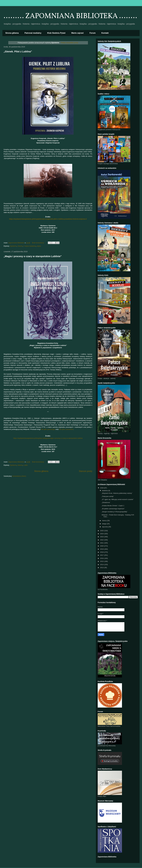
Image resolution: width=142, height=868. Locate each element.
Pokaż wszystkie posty (69, 43)
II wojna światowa (30, 246)
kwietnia (105, 491)
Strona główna (12, 33)
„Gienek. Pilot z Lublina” (18, 52)
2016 (102, 558)
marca (104, 521)
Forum (93, 33)
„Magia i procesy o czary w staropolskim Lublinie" (33, 256)
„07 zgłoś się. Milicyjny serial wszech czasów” (117, 499)
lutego (104, 524)
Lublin (26, 465)
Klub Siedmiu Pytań (56, 33)
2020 (102, 546)
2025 (102, 531)
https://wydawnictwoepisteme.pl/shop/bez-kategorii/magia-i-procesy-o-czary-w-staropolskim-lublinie (48, 438)
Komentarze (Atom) (19, 476)
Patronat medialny (33, 33)
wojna (39, 246)
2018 (102, 552)
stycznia (105, 527)
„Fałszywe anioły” (108, 496)
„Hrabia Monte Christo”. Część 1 (113, 506)
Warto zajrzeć (77, 33)
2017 (102, 555)
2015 (102, 561)
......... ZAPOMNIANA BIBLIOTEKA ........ (70, 16)
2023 (102, 537)
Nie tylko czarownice (66, 429)
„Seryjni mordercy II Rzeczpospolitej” (114, 512)
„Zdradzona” (106, 502)
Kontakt (105, 33)
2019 (102, 549)
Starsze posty (86, 471)
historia (20, 246)
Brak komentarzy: (38, 243)
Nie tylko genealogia (48, 429)
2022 (102, 540)
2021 (102, 543)
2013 (102, 568)
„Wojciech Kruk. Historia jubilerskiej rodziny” (117, 493)
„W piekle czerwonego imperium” (113, 509)
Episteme (13, 246)
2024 (102, 534)
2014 (102, 565)
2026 (102, 488)
